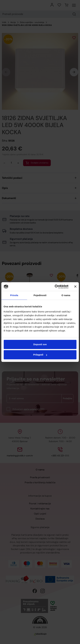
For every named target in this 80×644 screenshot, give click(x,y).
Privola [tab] (14, 295)
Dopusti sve (40, 344)
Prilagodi (40, 355)
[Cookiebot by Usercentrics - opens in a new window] (55, 287)
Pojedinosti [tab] (40, 295)
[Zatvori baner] (75, 287)
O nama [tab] (66, 295)
